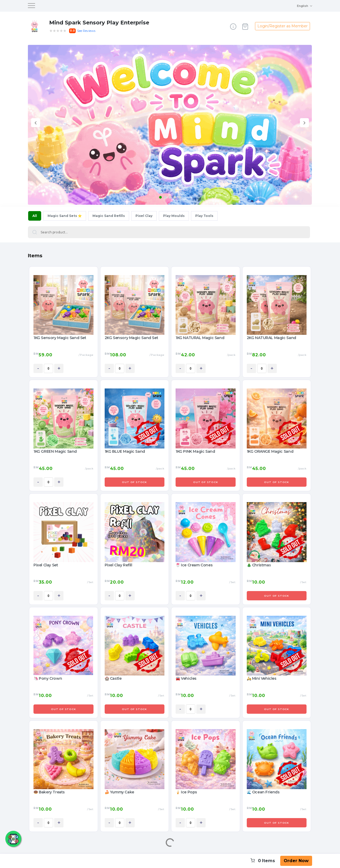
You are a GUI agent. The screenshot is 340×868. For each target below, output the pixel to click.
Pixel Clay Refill (118, 565)
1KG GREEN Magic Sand (55, 451)
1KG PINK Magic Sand (195, 451)
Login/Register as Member (282, 26)
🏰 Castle (113, 678)
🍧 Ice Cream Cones (194, 565)
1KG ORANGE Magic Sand (270, 451)
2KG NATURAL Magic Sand (271, 338)
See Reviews (86, 31)
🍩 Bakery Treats (49, 792)
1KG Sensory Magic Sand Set (60, 338)
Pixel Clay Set (46, 565)
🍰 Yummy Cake (119, 792)
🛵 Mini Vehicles (262, 678)
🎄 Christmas (259, 565)
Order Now (296, 861)
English (303, 6)
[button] (160, 197)
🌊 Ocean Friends (263, 792)
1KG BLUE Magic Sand (125, 451)
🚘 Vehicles (186, 678)
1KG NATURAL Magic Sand (200, 338)
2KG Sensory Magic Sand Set (131, 338)
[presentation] (36, 124)
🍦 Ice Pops (186, 792)
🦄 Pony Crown (48, 678)
